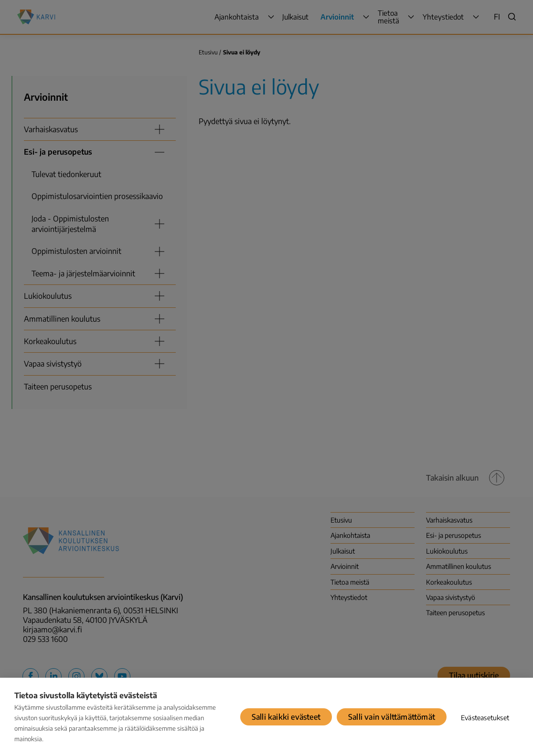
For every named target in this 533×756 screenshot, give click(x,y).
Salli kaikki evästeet (286, 717)
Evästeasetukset (485, 718)
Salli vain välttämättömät (392, 717)
